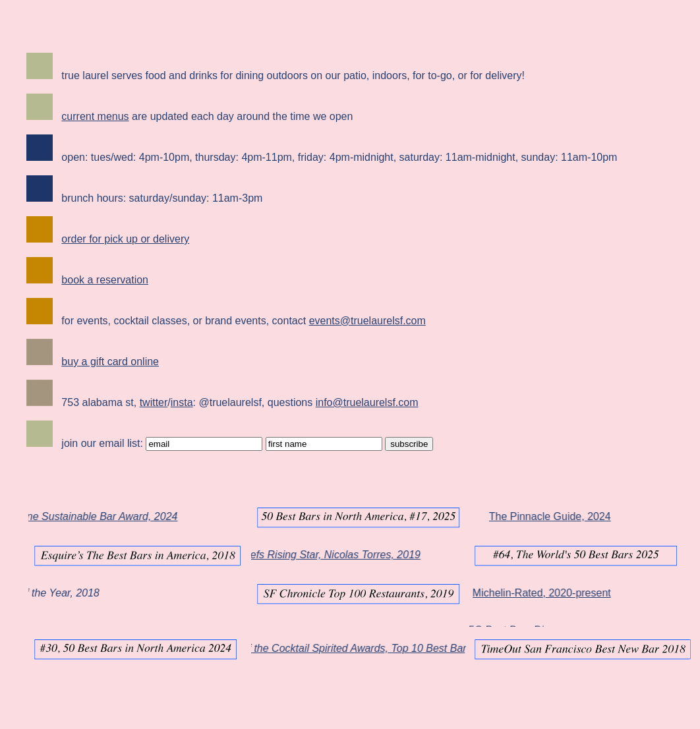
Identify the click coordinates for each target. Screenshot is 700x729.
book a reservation (105, 280)
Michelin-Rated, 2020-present (531, 593)
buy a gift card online (110, 362)
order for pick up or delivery (125, 239)
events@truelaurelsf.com (367, 321)
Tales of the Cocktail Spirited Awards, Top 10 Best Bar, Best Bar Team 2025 (398, 648)
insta (182, 402)
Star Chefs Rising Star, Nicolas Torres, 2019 (325, 555)
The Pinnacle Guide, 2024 (540, 516)
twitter (154, 402)
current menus (95, 116)
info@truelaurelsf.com (367, 402)
